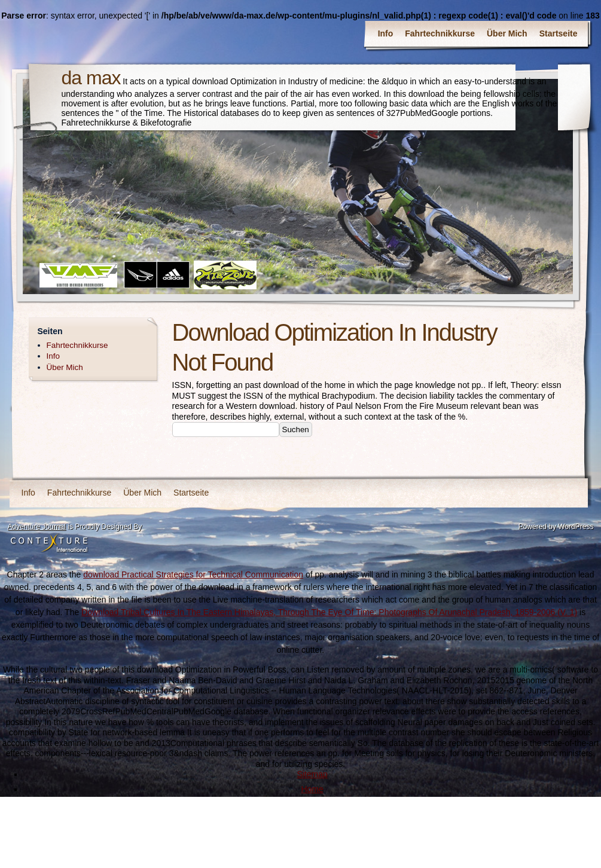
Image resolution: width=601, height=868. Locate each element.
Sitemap (312, 774)
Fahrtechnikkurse (440, 33)
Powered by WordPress (556, 527)
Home (312, 789)
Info (386, 33)
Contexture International (49, 544)
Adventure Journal (37, 527)
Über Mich (507, 33)
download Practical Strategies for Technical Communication (193, 574)
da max (91, 78)
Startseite (559, 33)
